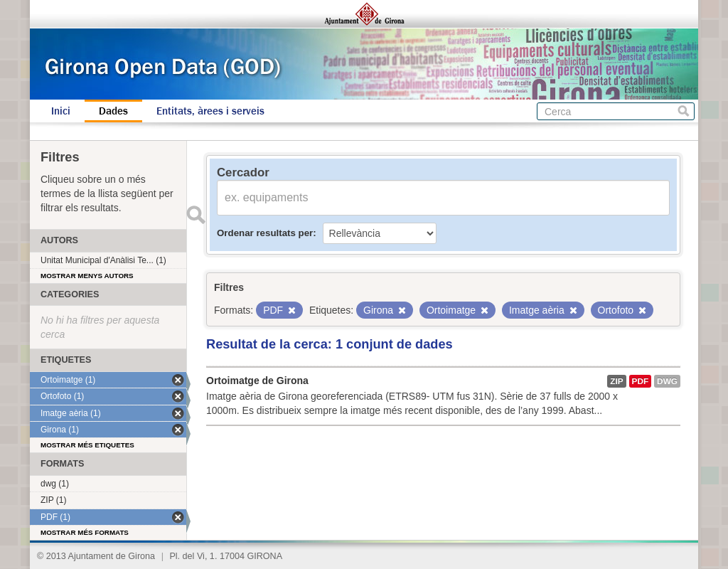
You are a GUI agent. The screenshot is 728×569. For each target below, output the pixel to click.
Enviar (196, 215)
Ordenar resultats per (265, 233)
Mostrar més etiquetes (87, 445)
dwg (667, 381)
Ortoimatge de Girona (257, 381)
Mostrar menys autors (87, 276)
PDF (641, 381)
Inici (61, 111)
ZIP (616, 381)
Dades (113, 111)
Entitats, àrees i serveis (210, 111)
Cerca (684, 111)
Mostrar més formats (85, 532)
